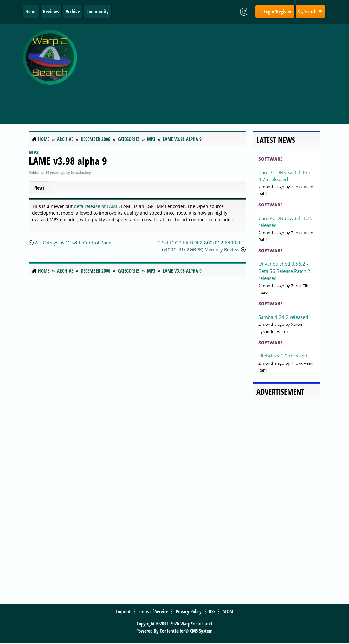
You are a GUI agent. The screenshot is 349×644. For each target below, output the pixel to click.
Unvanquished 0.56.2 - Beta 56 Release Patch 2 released (284, 271)
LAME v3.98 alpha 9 (68, 161)
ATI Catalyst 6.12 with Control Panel (74, 243)
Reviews (51, 11)
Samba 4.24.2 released (283, 317)
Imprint (123, 611)
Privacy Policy (189, 611)
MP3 (34, 152)
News (39, 188)
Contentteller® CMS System (186, 631)
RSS (212, 611)
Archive (73, 11)
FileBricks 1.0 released (283, 356)
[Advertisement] (215, 71)
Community (98, 11)
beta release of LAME (96, 206)
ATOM (228, 611)
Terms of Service (153, 611)
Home (31, 11)
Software (271, 159)
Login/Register (275, 11)
